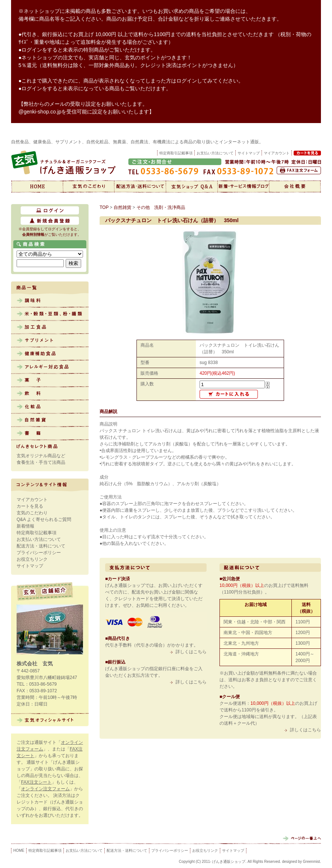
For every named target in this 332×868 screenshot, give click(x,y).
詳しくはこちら (191, 652)
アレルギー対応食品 (50, 367)
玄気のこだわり (89, 186)
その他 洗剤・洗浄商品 (161, 207)
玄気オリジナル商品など (41, 456)
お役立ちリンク (32, 559)
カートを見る (30, 506)
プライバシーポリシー (39, 553)
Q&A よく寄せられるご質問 (44, 519)
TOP (104, 207)
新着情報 (243, 186)
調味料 (50, 301)
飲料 (50, 394)
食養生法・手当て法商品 (41, 462)
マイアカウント (32, 500)
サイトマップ (249, 153)
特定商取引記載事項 (176, 153)
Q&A (192, 186)
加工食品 (50, 328)
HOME (19, 850)
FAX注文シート (36, 782)
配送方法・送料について (140, 186)
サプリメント (50, 341)
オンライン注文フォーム (45, 789)
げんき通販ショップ (37, 186)
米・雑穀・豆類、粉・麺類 (50, 314)
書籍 (50, 434)
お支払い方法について (215, 153)
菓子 (50, 381)
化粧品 (50, 407)
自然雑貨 (50, 420)
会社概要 (295, 186)
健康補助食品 (50, 354)
